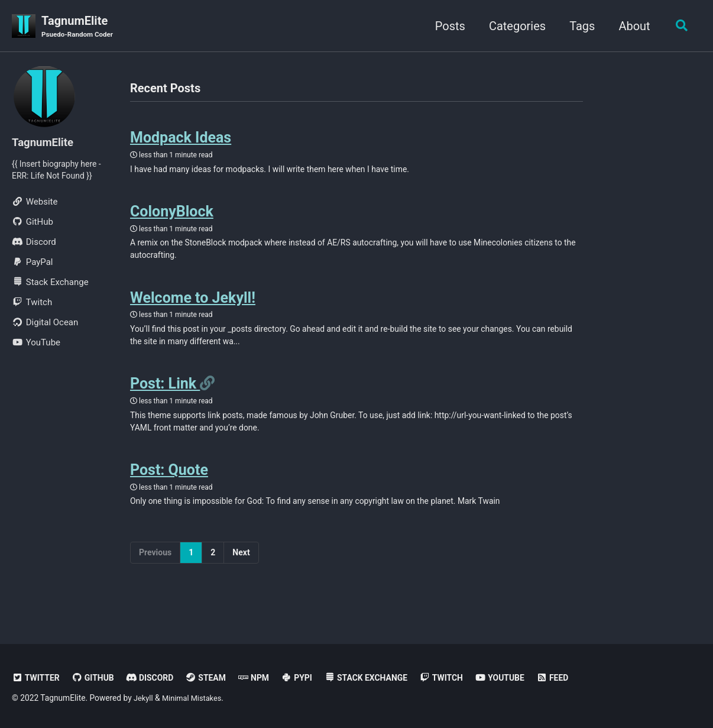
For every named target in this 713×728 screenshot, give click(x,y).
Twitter (37, 678)
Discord (156, 678)
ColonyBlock (172, 217)
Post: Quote (169, 488)
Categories (514, 26)
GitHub (97, 678)
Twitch (462, 678)
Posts (447, 26)
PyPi (310, 678)
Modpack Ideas (181, 140)
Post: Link (165, 397)
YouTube (523, 678)
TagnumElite (80, 27)
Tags (578, 26)
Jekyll (144, 698)
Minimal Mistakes (196, 698)
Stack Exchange (382, 678)
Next (241, 572)
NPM (265, 678)
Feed (578, 678)
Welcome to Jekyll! (193, 307)
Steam (215, 678)
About (631, 26)
